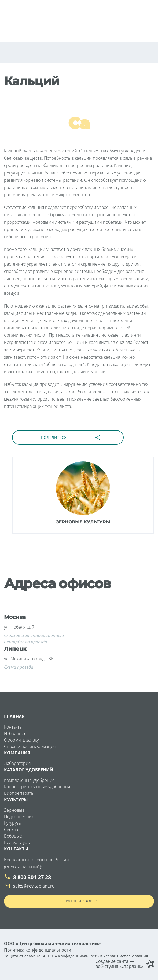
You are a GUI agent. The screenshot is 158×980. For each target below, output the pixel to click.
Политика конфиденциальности (38, 950)
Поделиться (71, 437)
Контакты (13, 727)
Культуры (16, 800)
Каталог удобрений (29, 770)
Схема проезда (32, 642)
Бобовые (13, 836)
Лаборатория (17, 763)
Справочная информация (30, 746)
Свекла (11, 829)
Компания (17, 753)
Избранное (15, 733)
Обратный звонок (79, 901)
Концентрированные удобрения (37, 787)
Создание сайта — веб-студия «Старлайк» (125, 964)
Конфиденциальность (78, 956)
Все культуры (17, 842)
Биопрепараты (19, 793)
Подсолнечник (19, 817)
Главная (14, 717)
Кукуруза (12, 823)
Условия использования (126, 956)
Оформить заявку (21, 740)
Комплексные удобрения (29, 780)
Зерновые (14, 810)
